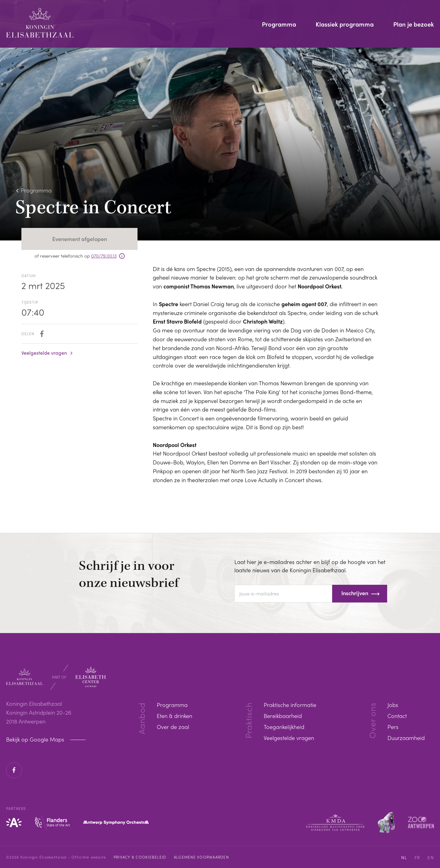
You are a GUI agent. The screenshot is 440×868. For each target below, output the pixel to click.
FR (418, 857)
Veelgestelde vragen (44, 353)
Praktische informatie (290, 705)
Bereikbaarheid (283, 716)
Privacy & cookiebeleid (140, 857)
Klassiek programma (345, 25)
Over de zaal (173, 727)
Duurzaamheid (406, 738)
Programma (279, 25)
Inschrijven (355, 593)
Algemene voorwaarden (201, 857)
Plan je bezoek (414, 25)
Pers (393, 727)
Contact (397, 716)
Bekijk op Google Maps (36, 739)
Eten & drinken (174, 716)
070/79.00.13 (104, 256)
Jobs (393, 705)
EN (431, 857)
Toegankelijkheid (284, 727)
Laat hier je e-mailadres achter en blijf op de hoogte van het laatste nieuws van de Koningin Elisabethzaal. (310, 566)
